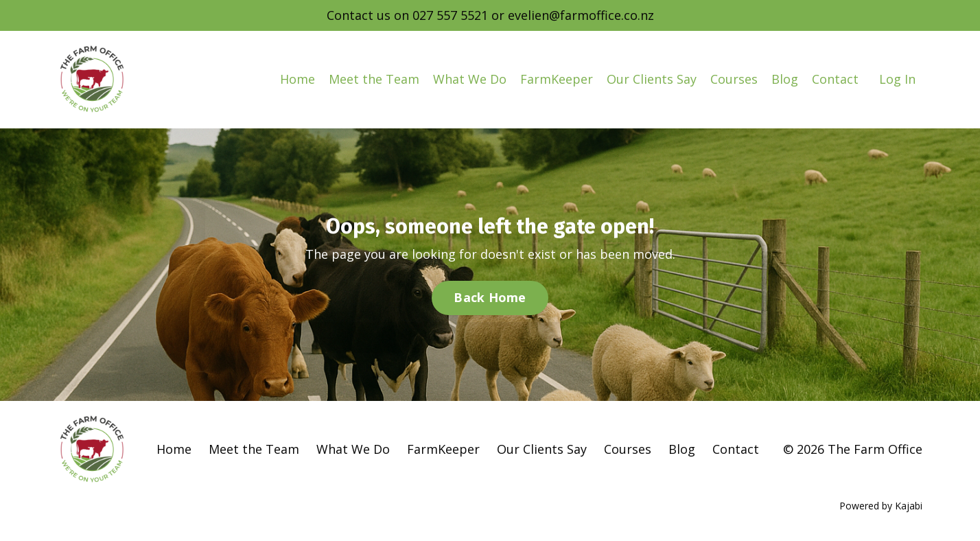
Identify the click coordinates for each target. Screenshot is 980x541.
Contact (835, 79)
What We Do (470, 79)
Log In (897, 79)
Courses (734, 79)
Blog (785, 79)
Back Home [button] (490, 297)
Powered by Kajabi (881, 506)
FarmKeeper (557, 79)
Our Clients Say (652, 79)
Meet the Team (374, 79)
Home (297, 79)
